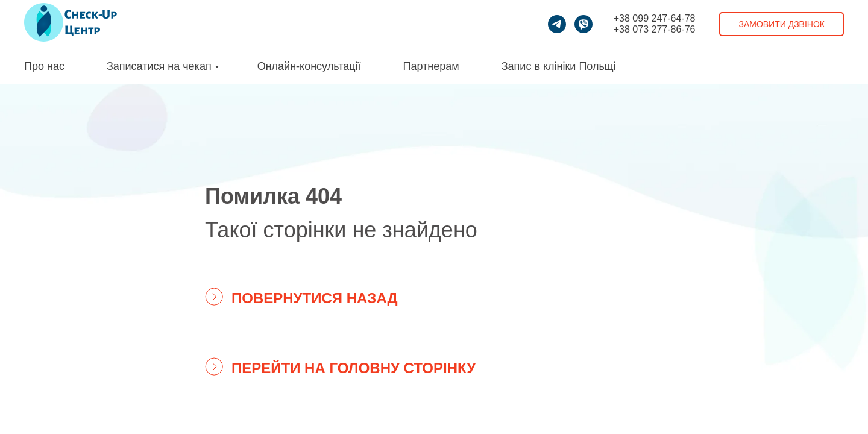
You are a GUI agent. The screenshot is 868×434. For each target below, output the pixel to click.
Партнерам (431, 66)
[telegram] (557, 24)
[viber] (583, 24)
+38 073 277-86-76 (655, 29)
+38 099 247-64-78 (655, 18)
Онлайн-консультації (309, 66)
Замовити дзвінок (782, 24)
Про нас (44, 66)
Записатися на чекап (159, 66)
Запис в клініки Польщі (559, 66)
